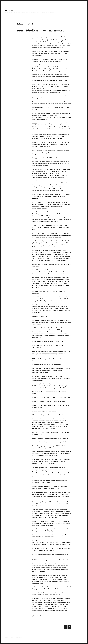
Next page (69, 629)
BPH (18, 38)
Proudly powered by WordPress (18, 637)
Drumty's (10, 10)
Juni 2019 (21, 38)
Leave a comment (21, 40)
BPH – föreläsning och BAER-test (40, 30)
